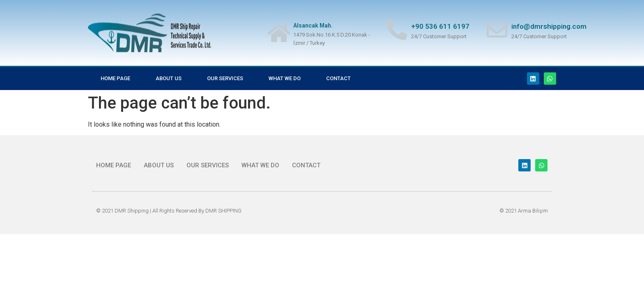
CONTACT (338, 78)
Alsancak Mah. (313, 25)
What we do (285, 78)
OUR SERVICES (225, 78)
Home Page (115, 78)
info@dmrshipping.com (549, 26)
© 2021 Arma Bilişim (524, 211)
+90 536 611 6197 (440, 26)
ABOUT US (169, 78)
